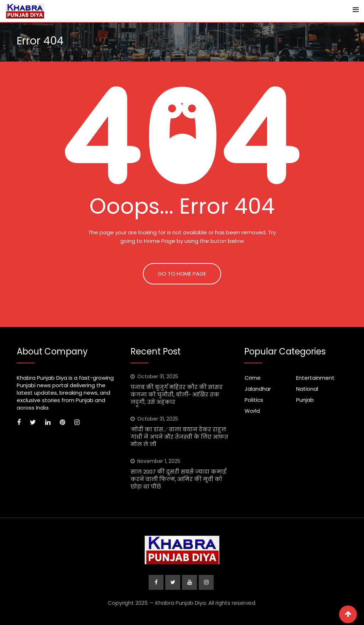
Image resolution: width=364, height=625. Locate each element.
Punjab (305, 400)
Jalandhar (258, 389)
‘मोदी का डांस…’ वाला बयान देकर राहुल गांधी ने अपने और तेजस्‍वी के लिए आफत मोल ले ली (179, 437)
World (252, 411)
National (307, 389)
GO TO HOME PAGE (182, 274)
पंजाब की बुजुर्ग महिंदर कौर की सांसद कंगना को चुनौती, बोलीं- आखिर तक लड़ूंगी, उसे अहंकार (176, 394)
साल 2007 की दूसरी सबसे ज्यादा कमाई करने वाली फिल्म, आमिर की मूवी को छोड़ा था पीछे (178, 479)
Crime (253, 378)
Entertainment (315, 378)
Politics (254, 400)
